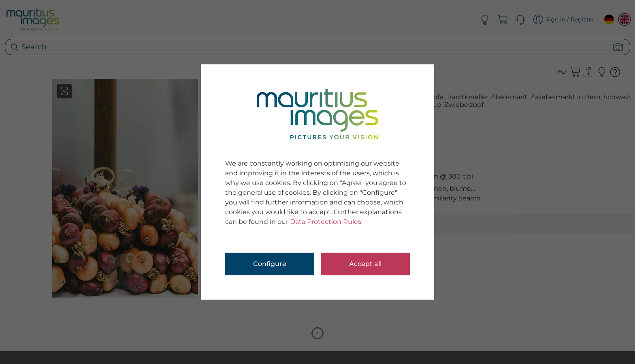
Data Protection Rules (326, 222)
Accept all (365, 264)
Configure (270, 264)
